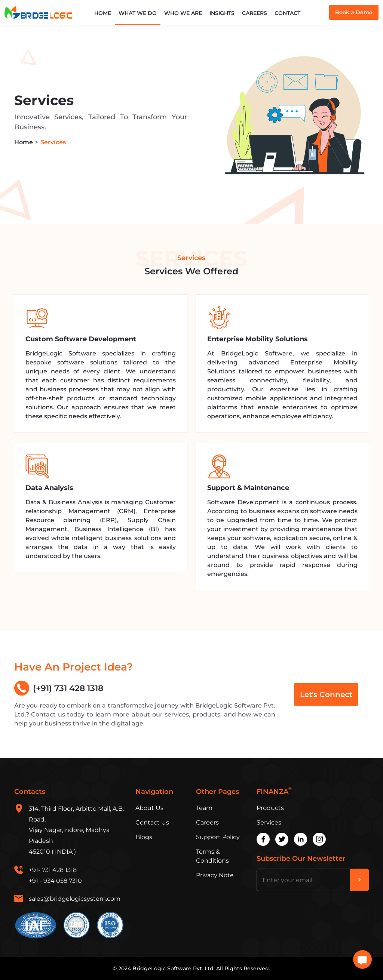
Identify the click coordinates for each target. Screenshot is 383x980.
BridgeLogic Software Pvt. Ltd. (174, 968)
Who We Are (183, 13)
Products (270, 808)
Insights (222, 13)
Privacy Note (215, 875)
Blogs (144, 837)
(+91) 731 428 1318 (59, 688)
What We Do (138, 13)
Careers (255, 13)
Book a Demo (354, 12)
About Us (149, 808)
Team (204, 808)
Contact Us (152, 822)
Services (269, 822)
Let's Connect (326, 694)
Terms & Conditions (212, 856)
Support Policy (218, 837)
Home (103, 13)
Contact (287, 13)
